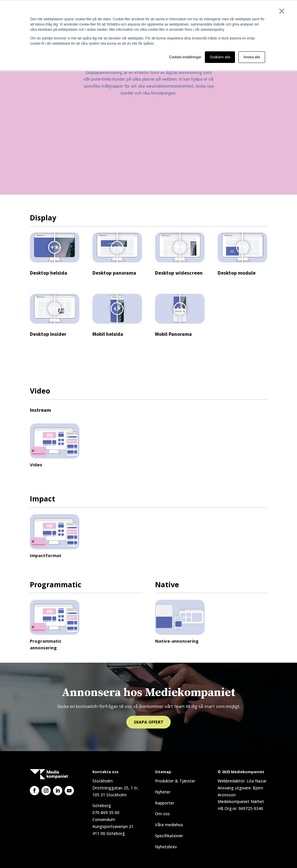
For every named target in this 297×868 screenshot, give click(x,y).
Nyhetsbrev (166, 847)
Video (36, 465)
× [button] (282, 11)
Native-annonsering (177, 641)
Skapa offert (149, 722)
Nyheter (163, 792)
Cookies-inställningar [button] (185, 57)
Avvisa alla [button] (252, 57)
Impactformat (46, 555)
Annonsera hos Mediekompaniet (148, 693)
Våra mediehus (169, 825)
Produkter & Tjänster (175, 781)
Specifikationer (169, 836)
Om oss (162, 814)
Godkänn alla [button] (220, 57)
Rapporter (165, 803)
